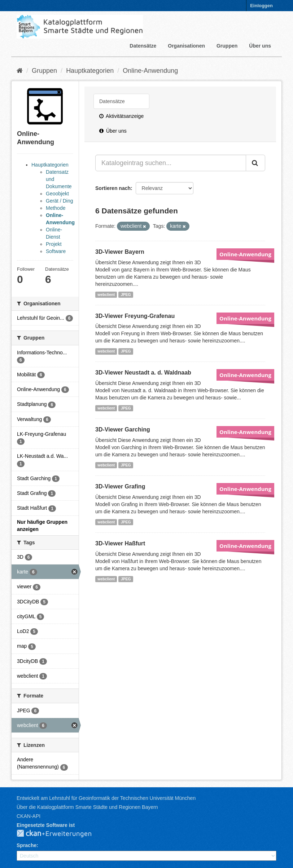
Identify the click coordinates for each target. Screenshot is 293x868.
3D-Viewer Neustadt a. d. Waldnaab (143, 373)
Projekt (54, 244)
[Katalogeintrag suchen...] (171, 163)
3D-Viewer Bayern (120, 252)
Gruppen (227, 46)
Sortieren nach (113, 188)
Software (56, 251)
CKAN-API (29, 816)
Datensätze (143, 46)
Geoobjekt (57, 194)
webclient (106, 294)
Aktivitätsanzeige (121, 116)
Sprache (27, 845)
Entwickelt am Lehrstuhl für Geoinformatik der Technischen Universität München (106, 798)
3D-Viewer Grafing (120, 486)
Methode (56, 208)
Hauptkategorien (90, 71)
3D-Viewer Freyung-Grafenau (135, 316)
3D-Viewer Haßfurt (120, 543)
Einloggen (261, 6)
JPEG (126, 294)
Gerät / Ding (59, 201)
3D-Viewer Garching (123, 429)
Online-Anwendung (150, 71)
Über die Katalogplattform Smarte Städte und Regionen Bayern (87, 807)
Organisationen (186, 46)
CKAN (60, 834)
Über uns (260, 46)
